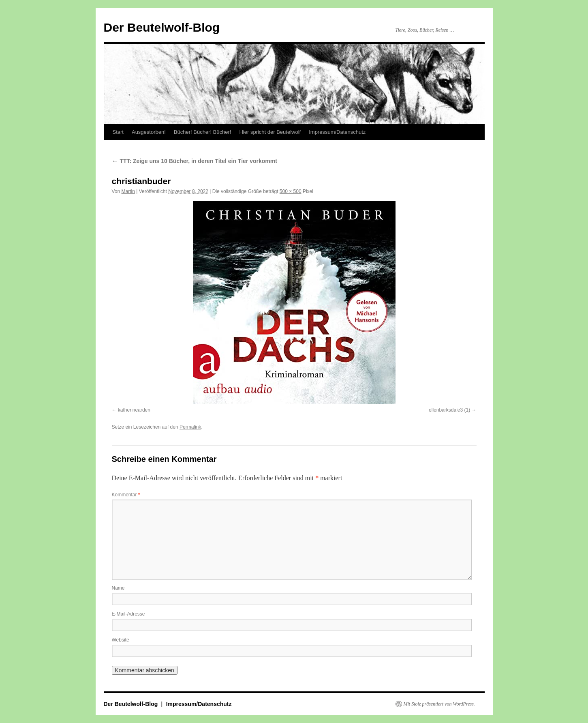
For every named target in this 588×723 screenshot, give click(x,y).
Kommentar (126, 495)
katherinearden (134, 410)
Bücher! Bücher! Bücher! (203, 132)
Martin (128, 191)
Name (118, 588)
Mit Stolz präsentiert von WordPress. (439, 704)
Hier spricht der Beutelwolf (270, 132)
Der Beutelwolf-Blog (162, 27)
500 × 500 (291, 191)
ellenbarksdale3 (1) (449, 410)
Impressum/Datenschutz (337, 132)
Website (121, 640)
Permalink (190, 427)
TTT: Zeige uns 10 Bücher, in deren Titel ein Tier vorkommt (195, 161)
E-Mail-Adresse (128, 614)
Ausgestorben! (149, 132)
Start (118, 132)
